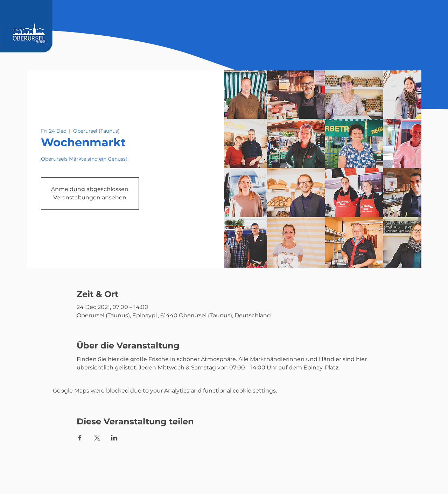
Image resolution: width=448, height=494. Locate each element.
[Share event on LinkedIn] (114, 438)
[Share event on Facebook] (80, 438)
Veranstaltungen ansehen (90, 197)
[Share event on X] (97, 438)
